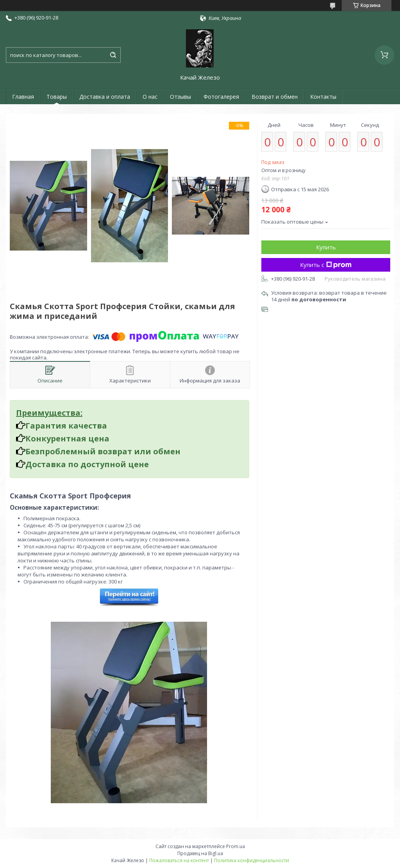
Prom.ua (236, 846)
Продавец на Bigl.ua (200, 853)
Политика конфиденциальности (252, 860)
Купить (326, 247)
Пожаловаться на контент (179, 860)
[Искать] (113, 55)
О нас (150, 97)
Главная (23, 97)
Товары (57, 97)
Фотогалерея (221, 97)
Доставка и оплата (105, 97)
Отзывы (180, 97)
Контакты (323, 97)
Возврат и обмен (275, 97)
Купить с (326, 265)
